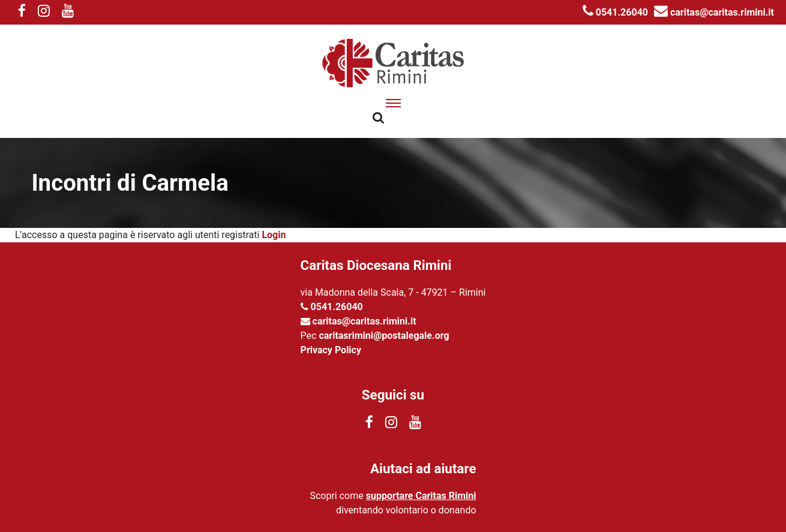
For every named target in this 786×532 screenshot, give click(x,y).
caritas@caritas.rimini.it (714, 12)
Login (274, 235)
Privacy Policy (331, 350)
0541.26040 (615, 12)
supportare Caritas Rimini (421, 496)
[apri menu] (393, 103)
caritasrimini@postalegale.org (384, 336)
